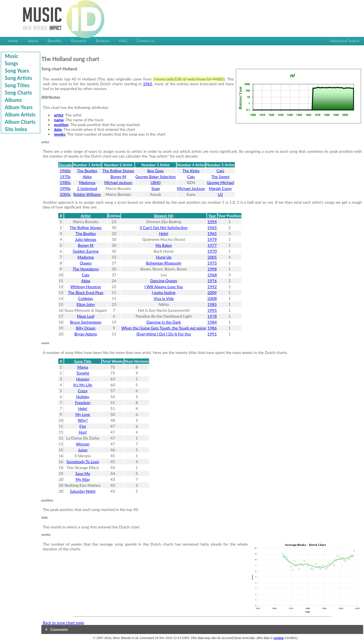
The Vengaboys (86, 269)
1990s (65, 188)
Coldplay (86, 298)
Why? (83, 420)
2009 (212, 293)
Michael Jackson (118, 182)
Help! (164, 233)
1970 (212, 251)
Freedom (83, 403)
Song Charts (18, 93)
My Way (83, 479)
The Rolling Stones (118, 171)
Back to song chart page (63, 623)
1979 (212, 239)
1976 (212, 281)
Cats (220, 171)
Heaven (83, 379)
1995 (212, 310)
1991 (212, 334)
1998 (212, 269)
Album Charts (20, 122)
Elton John (86, 304)
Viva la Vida (164, 298)
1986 (212, 328)
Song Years (17, 71)
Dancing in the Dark (164, 322)
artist (59, 115)
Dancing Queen (164, 281)
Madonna (87, 182)
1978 (212, 316)
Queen (86, 263)
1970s (65, 177)
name (59, 120)
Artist (86, 216)
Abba (87, 177)
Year (212, 216)
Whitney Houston (86, 287)
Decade (65, 165)
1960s (65, 171)
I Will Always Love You (164, 287)
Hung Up (164, 257)
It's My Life (83, 385)
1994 (212, 222)
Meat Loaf (86, 316)
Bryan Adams (86, 334)
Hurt (83, 432)
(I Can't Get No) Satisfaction (164, 228)
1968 (212, 275)
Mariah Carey (220, 188)
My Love (83, 414)
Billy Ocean (86, 328)
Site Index (16, 129)
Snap (156, 188)
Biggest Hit (164, 216)
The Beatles (87, 171)
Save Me (83, 473)
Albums (13, 100)
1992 (212, 287)
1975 (212, 263)
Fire (83, 426)
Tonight (83, 373)
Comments (59, 629)
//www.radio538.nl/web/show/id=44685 (188, 79)
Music (12, 56)
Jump (83, 450)
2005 (212, 257)
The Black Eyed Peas (86, 293)
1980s (65, 182)
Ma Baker (164, 245)
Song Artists (18, 78)
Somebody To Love (83, 462)
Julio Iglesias (86, 239)
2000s (65, 194)
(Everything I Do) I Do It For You (164, 334)
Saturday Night (83, 491)
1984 (212, 322)
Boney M (118, 177)
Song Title (83, 361)
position (61, 125)
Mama (83, 367)
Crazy (83, 391)
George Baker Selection (156, 177)
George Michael (220, 182)
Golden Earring (86, 251)
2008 (212, 298)
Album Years (19, 107)
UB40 (156, 182)
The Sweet (220, 177)
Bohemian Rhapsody (164, 263)
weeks (60, 134)
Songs (12, 63)
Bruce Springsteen (86, 322)
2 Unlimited (87, 188)
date (58, 129)
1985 (212, 304)
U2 (220, 194)
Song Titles (17, 85)
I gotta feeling (164, 293)
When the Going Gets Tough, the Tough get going (164, 328)
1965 (147, 84)
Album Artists (20, 115)
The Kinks (191, 171)
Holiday (83, 397)
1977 (212, 245)
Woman (83, 444)
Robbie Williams (87, 194)
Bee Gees (156, 171)
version (278, 638)
